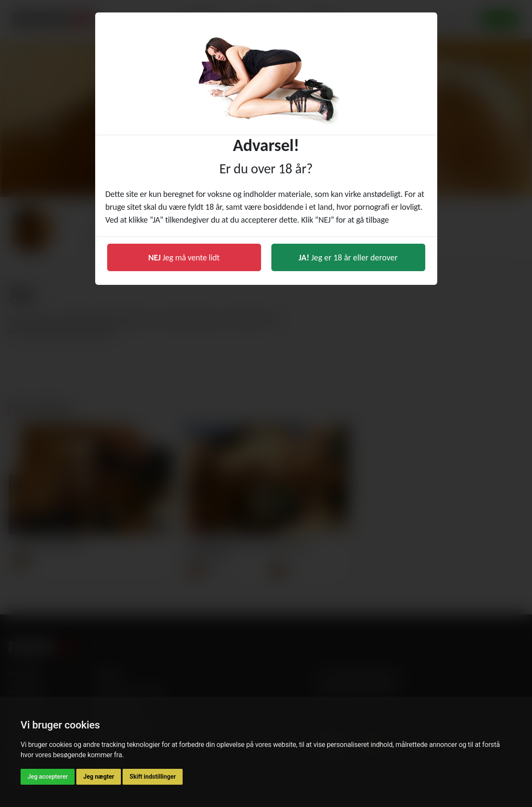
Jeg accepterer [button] (48, 777)
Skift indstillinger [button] (153, 777)
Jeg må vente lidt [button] (184, 257)
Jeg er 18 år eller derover (348, 257)
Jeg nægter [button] (99, 777)
